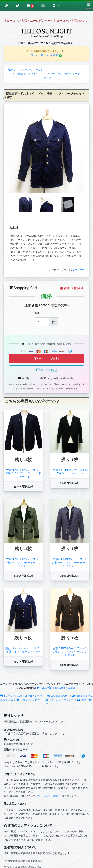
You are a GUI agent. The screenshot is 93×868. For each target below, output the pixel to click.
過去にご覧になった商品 (47, 55)
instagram (70, 688)
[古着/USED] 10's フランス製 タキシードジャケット (70, 472)
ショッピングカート (30, 700)
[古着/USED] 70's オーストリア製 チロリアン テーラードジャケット (23, 473)
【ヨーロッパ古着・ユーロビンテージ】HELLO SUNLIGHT (34, 696)
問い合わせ (47, 370)
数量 (37, 313)
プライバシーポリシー (60, 700)
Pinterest (55, 688)
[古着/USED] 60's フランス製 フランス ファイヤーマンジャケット (70, 652)
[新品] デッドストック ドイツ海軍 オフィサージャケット (24, 650)
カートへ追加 (47, 359)
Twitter (42, 688)
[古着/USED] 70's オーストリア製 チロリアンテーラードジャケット (23, 562)
